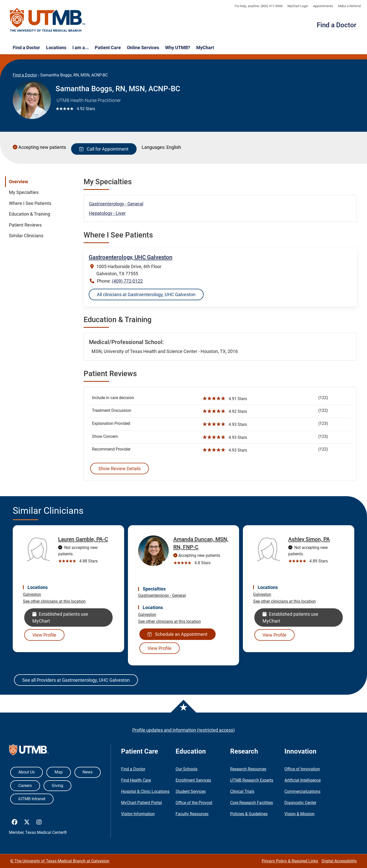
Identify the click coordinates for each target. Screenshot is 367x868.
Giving (57, 786)
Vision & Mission (299, 814)
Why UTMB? (178, 48)
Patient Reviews (25, 225)
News (88, 772)
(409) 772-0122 (127, 281)
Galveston (32, 594)
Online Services (143, 48)
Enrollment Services (193, 780)
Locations (56, 48)
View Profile (44, 635)
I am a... (81, 48)
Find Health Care (136, 780)
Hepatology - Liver (107, 213)
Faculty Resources (192, 814)
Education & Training (30, 214)
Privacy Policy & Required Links (290, 861)
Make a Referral (349, 6)
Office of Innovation (302, 769)
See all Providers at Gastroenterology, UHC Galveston (76, 680)
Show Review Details (120, 469)
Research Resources (248, 769)
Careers (25, 786)
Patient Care (108, 48)
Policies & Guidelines (249, 814)
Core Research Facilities (252, 803)
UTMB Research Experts (252, 780)
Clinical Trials (242, 791)
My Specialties (24, 192)
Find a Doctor (337, 25)
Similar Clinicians (26, 236)
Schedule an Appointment (178, 634)
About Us (27, 772)
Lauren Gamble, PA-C (83, 539)
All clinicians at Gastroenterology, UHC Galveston (146, 294)
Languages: (154, 147)
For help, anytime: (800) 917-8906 (259, 6)
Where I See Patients (30, 203)
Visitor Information (138, 814)
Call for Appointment (104, 149)
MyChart (205, 48)
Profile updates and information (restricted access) (183, 730)
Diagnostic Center (300, 803)
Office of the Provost (194, 803)
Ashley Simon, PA (309, 539)
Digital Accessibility (339, 861)
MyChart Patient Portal (141, 803)
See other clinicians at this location (54, 601)
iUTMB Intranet (32, 799)
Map (59, 772)
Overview (18, 182)
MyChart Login (298, 6)
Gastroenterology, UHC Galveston (130, 257)
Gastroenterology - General (116, 204)
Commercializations (302, 791)
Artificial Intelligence (303, 780)
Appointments (323, 6)
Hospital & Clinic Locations (145, 791)
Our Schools (187, 769)
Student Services (191, 791)
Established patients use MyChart (60, 617)
